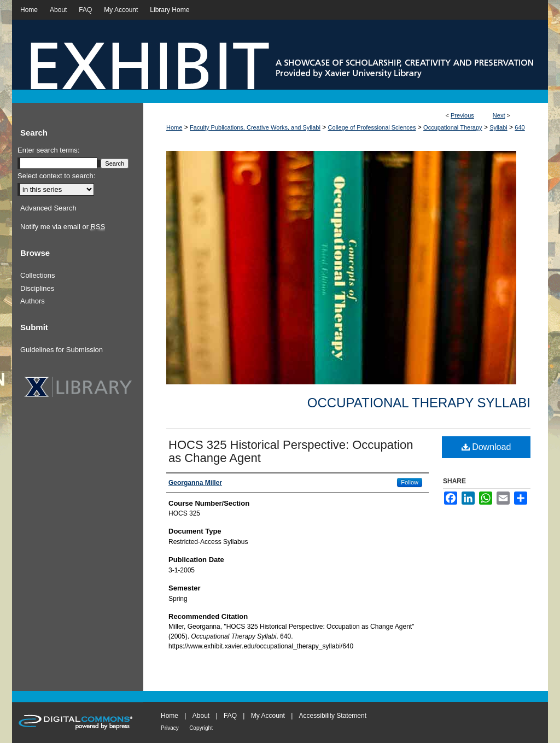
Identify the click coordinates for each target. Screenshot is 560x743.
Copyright (201, 728)
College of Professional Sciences (372, 127)
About (201, 716)
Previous (462, 115)
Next (499, 115)
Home (174, 127)
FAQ (230, 716)
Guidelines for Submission (62, 350)
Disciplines (37, 288)
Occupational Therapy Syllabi (419, 403)
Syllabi (498, 127)
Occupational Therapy (453, 127)
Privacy (170, 728)
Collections (38, 275)
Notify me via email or (63, 227)
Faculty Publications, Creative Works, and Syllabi (255, 127)
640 (520, 127)
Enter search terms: (48, 150)
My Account (268, 716)
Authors (33, 301)
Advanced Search (48, 208)
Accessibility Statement (333, 716)
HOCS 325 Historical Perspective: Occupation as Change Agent (291, 451)
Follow (410, 482)
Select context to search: (56, 176)
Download (486, 447)
